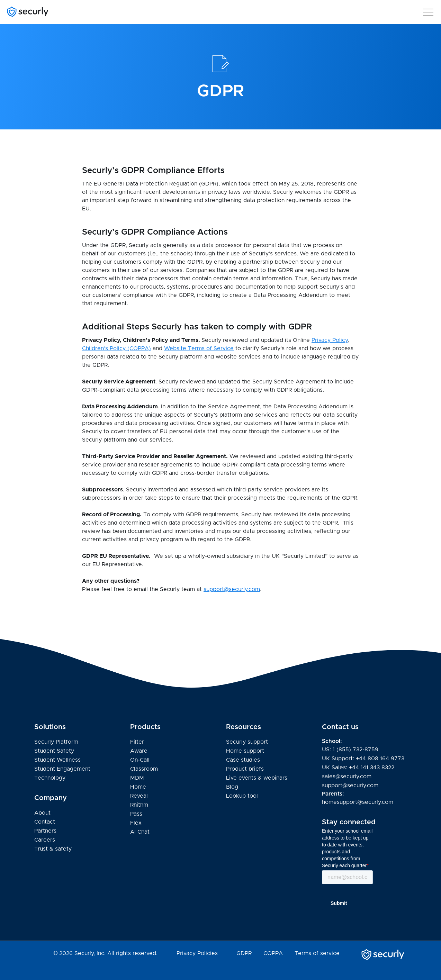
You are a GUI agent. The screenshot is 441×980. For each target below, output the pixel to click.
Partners (45, 831)
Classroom (144, 769)
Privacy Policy (330, 340)
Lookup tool (242, 796)
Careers (45, 840)
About (42, 813)
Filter (137, 742)
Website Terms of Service (199, 348)
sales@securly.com (347, 777)
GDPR (244, 953)
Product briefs (245, 769)
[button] (428, 11)
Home (138, 787)
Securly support (247, 742)
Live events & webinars (257, 778)
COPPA (273, 953)
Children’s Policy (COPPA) (116, 348)
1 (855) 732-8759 (355, 750)
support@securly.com (232, 589)
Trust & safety (53, 849)
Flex (136, 823)
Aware (139, 751)
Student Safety (54, 751)
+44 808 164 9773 (380, 759)
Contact (45, 822)
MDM (137, 778)
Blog (232, 787)
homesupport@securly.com (358, 802)
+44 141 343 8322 (372, 768)
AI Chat (140, 832)
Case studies (243, 760)
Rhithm (139, 805)
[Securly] (28, 12)
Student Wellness (57, 760)
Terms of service (317, 953)
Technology (50, 778)
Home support (245, 751)
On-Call (140, 760)
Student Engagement (62, 769)
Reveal (139, 796)
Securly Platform (56, 742)
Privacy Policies (197, 953)
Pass (136, 814)
